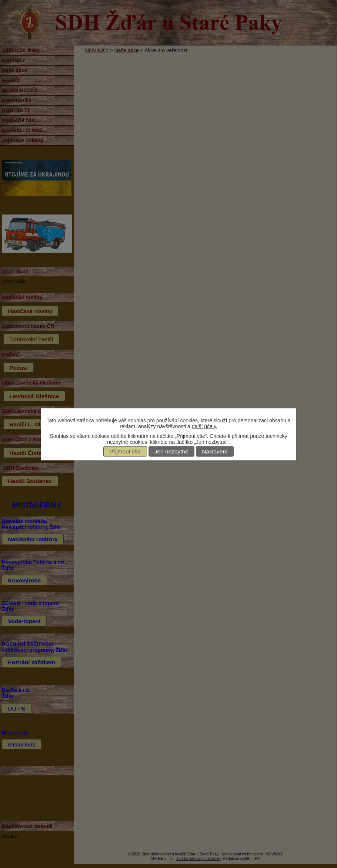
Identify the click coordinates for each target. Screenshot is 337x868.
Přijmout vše (125, 451)
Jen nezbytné (171, 451)
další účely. (205, 426)
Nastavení (215, 451)
